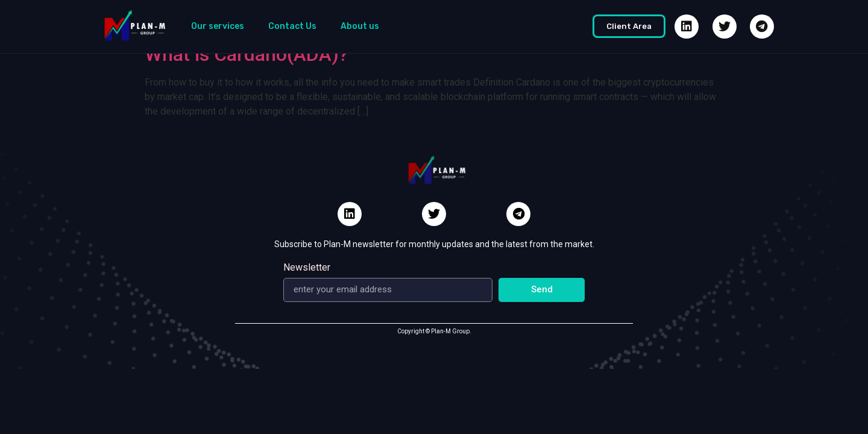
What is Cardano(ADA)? (247, 54)
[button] (629, 26)
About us (360, 26)
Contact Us (292, 26)
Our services (218, 26)
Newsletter (307, 268)
